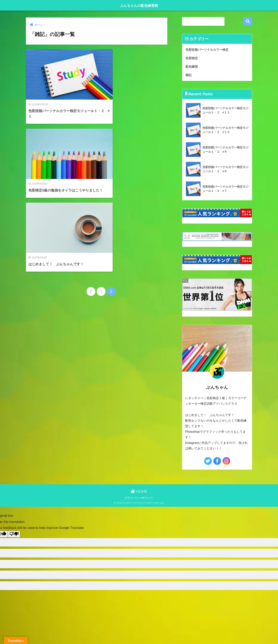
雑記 (189, 75)
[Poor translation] (14, 535)
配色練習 (192, 67)
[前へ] (91, 195)
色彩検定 (192, 58)
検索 (248, 21)
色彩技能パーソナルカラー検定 (208, 50)
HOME (139, 492)
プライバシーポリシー (139, 498)
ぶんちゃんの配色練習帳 (139, 5)
